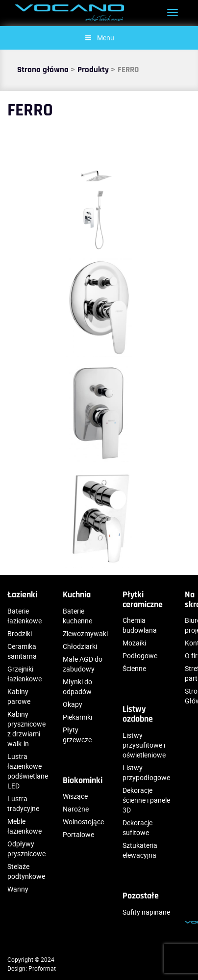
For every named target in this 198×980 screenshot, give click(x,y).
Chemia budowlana (140, 625)
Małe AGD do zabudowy (83, 664)
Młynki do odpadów (77, 686)
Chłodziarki (80, 646)
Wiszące (75, 796)
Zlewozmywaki (85, 633)
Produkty (93, 70)
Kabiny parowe (19, 696)
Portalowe (78, 834)
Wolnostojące (83, 822)
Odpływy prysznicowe (26, 849)
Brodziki (20, 633)
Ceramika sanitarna (22, 651)
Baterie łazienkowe (25, 616)
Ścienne (134, 668)
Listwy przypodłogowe (146, 772)
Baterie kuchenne (77, 616)
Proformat (42, 968)
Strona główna (43, 70)
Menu (99, 38)
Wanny (18, 889)
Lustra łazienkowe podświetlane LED (28, 771)
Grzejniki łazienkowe (25, 674)
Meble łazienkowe (25, 826)
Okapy (73, 704)
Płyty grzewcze (77, 735)
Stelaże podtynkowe (26, 871)
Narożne (76, 809)
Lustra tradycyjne (23, 803)
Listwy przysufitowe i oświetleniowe (144, 745)
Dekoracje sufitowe (137, 827)
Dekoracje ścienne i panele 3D (146, 800)
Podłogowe (140, 656)
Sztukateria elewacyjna (140, 850)
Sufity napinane (146, 912)
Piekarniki (77, 717)
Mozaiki (134, 643)
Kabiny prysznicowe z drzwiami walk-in (26, 729)
